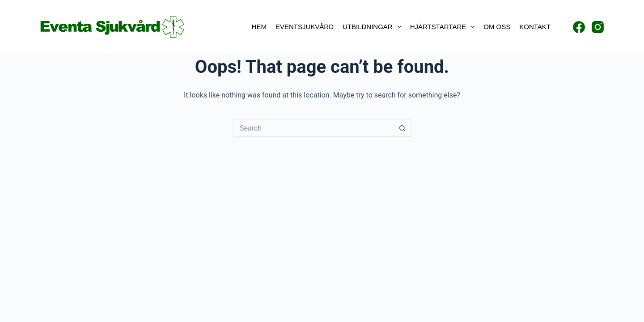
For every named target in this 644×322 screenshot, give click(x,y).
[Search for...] (313, 128)
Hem (259, 27)
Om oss (497, 27)
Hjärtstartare (444, 27)
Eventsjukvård (305, 27)
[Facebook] (579, 27)
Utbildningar (374, 27)
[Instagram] (598, 27)
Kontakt (535, 27)
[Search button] (402, 128)
